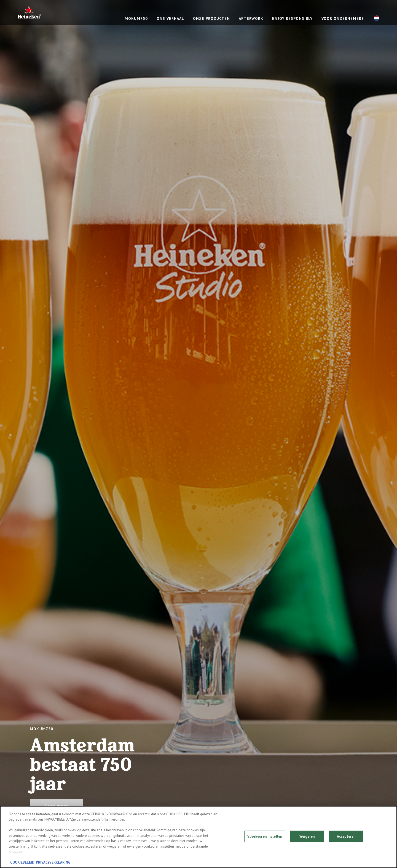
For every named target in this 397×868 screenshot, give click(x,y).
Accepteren (346, 836)
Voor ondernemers (343, 18)
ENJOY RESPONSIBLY (292, 18)
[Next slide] (377, 434)
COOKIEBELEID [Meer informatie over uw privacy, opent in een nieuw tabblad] (22, 863)
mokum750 (136, 18)
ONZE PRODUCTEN (211, 18)
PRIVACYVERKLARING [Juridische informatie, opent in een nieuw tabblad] (53, 863)
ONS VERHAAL (170, 18)
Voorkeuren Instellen (265, 836)
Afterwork (251, 18)
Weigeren (307, 836)
